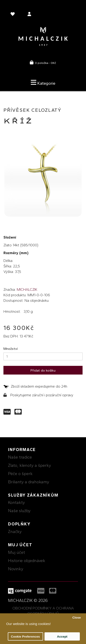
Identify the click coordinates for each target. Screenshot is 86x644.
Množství (11, 349)
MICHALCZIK (27, 289)
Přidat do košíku (43, 370)
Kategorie (43, 82)
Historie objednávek (27, 561)
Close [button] (76, 618)
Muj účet (17, 552)
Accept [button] (62, 637)
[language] (13, 15)
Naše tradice (20, 457)
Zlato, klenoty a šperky (29, 465)
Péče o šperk (20, 474)
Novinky (16, 569)
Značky (15, 532)
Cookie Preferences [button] (25, 637)
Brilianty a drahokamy (29, 482)
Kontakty (16, 503)
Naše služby (19, 511)
